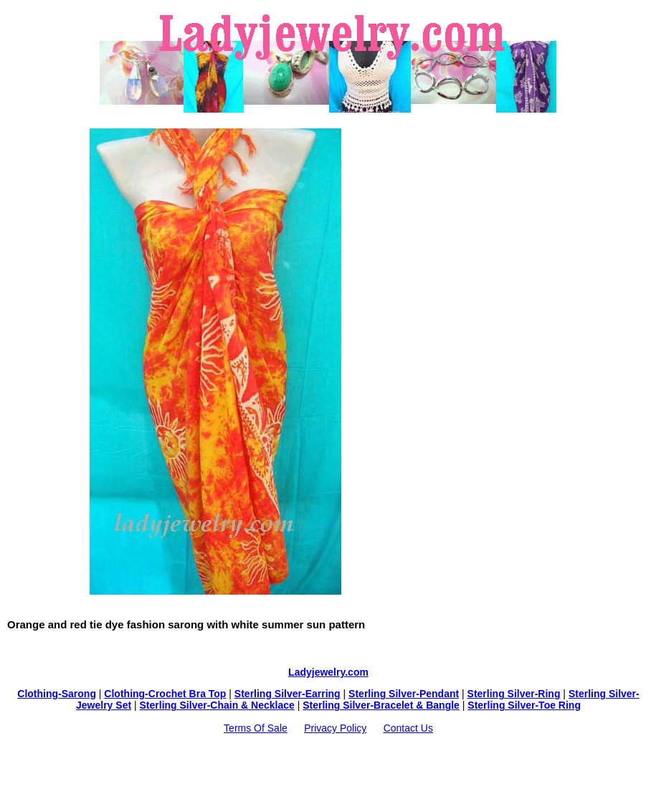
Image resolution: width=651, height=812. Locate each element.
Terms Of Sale (256, 728)
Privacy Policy (335, 728)
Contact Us (408, 728)
